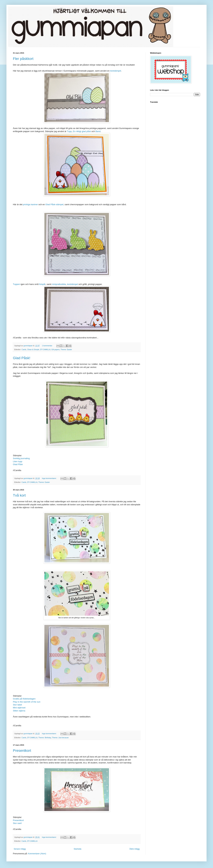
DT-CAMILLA (45, 349)
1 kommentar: (48, 346)
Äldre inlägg (134, 849)
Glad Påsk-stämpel (54, 204)
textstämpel (116, 71)
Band (98, 131)
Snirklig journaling (21, 458)
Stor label (17, 705)
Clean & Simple (33, 349)
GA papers (55, 349)
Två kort (19, 495)
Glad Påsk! (22, 358)
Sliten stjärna (19, 711)
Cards (24, 349)
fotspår (42, 284)
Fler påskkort (23, 59)
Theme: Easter (66, 349)
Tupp (69, 131)
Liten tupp (18, 461)
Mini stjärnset (19, 708)
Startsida (78, 849)
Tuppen (16, 284)
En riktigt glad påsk (82, 131)
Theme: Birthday (45, 738)
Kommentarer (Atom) (37, 854)
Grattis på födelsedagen (24, 699)
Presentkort (22, 751)
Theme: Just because (60, 738)
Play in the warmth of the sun (27, 702)
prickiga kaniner (30, 204)
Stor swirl (17, 823)
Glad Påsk (18, 464)
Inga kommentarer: (50, 478)
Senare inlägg (20, 849)
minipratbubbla (59, 284)
